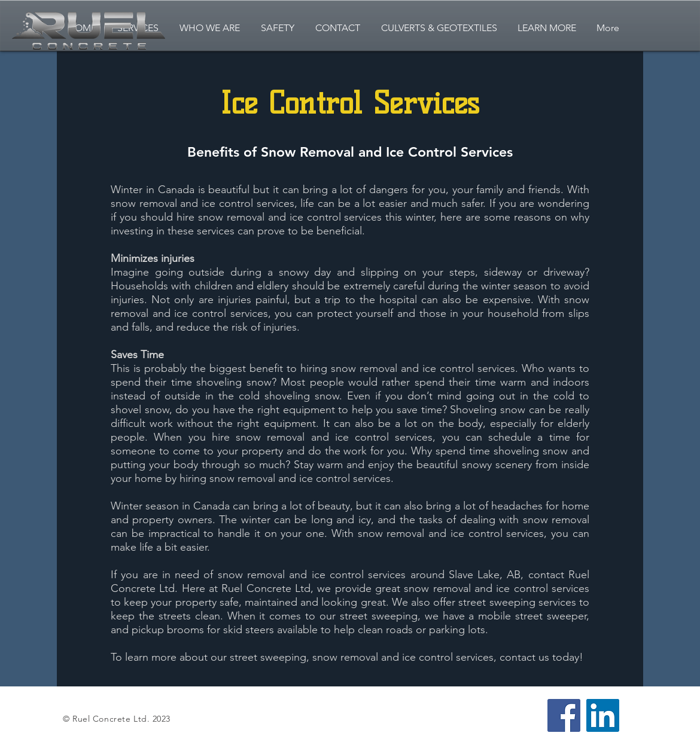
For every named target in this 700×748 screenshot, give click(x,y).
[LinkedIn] (603, 715)
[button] (547, 28)
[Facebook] (564, 715)
